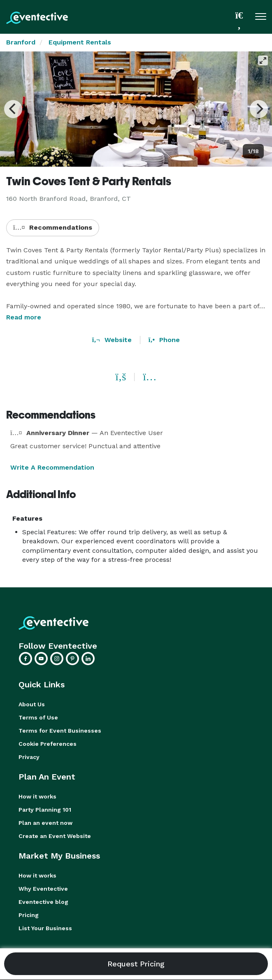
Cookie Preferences (48, 744)
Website (112, 340)
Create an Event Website (55, 836)
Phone (164, 340)
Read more (24, 317)
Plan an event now (45, 823)
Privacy (29, 757)
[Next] (259, 109)
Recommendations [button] (53, 227)
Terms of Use (38, 717)
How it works (37, 796)
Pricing (29, 915)
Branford (21, 42)
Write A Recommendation (52, 467)
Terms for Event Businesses (60, 731)
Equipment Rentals (80, 42)
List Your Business (45, 928)
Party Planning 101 (45, 810)
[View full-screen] (263, 61)
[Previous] (13, 109)
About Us (32, 704)
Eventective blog (43, 902)
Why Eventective (43, 889)
